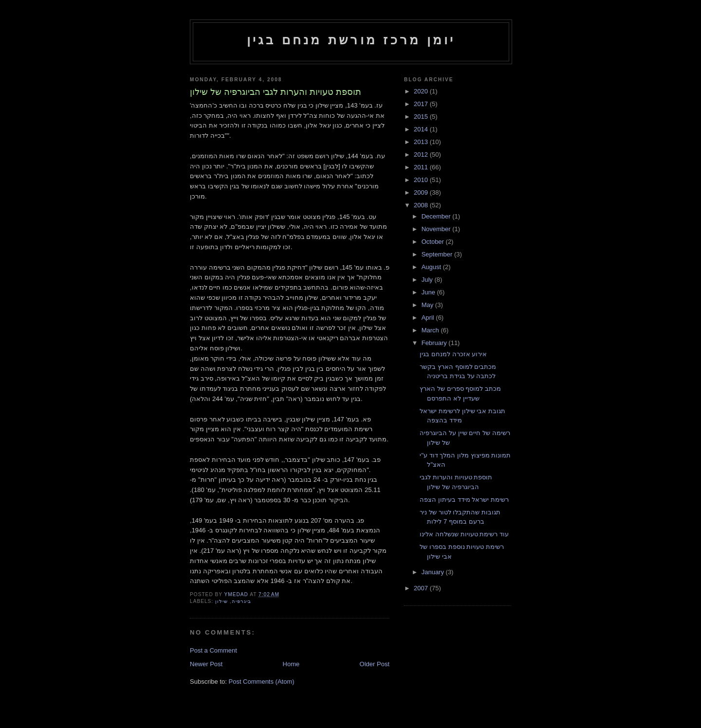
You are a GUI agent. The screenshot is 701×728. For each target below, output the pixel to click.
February (435, 343)
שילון (221, 601)
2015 (422, 117)
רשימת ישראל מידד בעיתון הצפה (464, 500)
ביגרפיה (241, 601)
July (428, 280)
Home (291, 664)
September (438, 254)
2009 (422, 192)
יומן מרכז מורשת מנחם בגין (351, 40)
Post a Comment (213, 650)
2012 (422, 155)
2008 (422, 205)
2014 (422, 129)
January (434, 572)
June (429, 292)
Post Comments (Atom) (262, 682)
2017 (422, 104)
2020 (422, 91)
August (432, 267)
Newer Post (206, 664)
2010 (422, 180)
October (434, 242)
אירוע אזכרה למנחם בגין (453, 354)
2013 (422, 142)
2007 (422, 588)
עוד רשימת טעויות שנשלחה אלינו (464, 534)
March (431, 330)
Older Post (375, 664)
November (437, 229)
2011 (422, 167)
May (428, 305)
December (437, 216)
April (429, 318)
